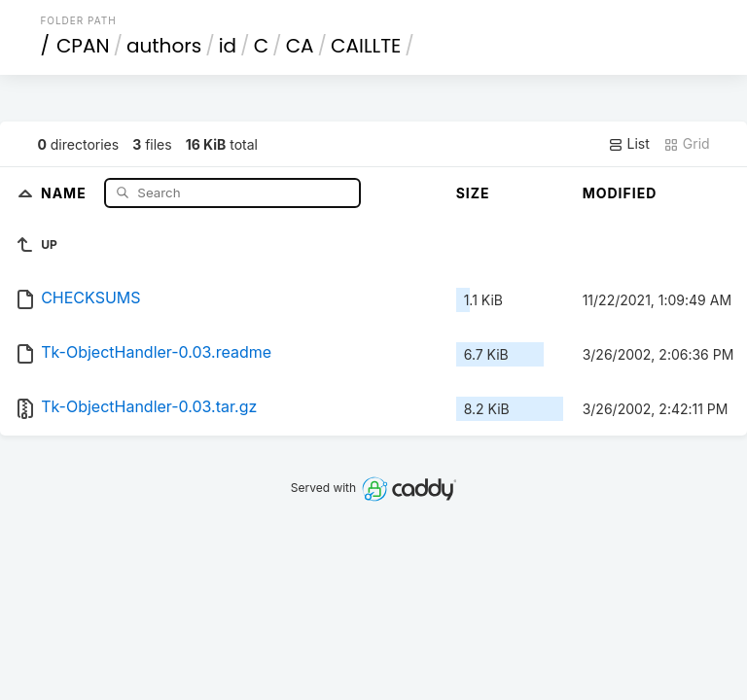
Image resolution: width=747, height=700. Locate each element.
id (228, 46)
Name (66, 192)
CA (300, 46)
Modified (620, 193)
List (629, 144)
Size (473, 193)
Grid (687, 144)
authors (164, 46)
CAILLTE (366, 46)
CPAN (83, 46)
